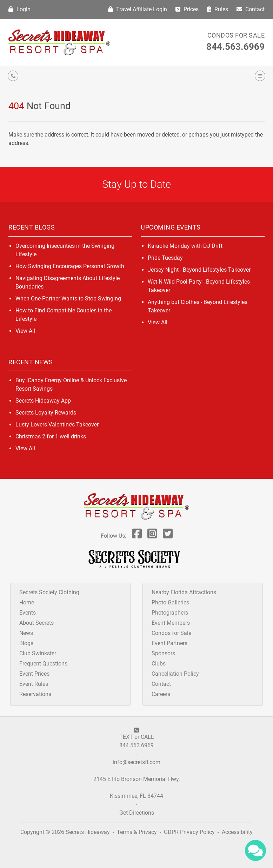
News (26, 633)
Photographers (170, 613)
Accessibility (237, 832)
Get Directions (137, 813)
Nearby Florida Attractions (184, 592)
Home (27, 602)
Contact (251, 9)
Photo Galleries (170, 602)
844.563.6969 (235, 47)
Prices (187, 9)
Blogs (26, 643)
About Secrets (36, 623)
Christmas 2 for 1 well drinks (51, 436)
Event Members (171, 623)
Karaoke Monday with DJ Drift (185, 246)
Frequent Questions (43, 664)
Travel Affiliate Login (138, 9)
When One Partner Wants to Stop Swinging (68, 299)
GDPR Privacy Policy (190, 832)
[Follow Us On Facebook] (137, 536)
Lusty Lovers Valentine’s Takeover (57, 425)
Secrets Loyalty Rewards (46, 413)
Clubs (159, 664)
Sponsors (163, 653)
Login (19, 9)
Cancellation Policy (175, 674)
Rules (218, 9)
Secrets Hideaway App (43, 401)
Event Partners (169, 643)
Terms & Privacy (137, 832)
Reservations (35, 694)
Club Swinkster (38, 653)
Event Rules (34, 684)
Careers (161, 694)
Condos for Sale (236, 35)
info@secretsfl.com (136, 762)
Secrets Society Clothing (49, 592)
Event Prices (34, 674)
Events (28, 613)
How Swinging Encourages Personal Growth (70, 266)
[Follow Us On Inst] (152, 536)
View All (25, 331)
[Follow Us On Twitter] (168, 536)
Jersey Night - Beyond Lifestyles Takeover (199, 270)
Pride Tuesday (165, 258)
